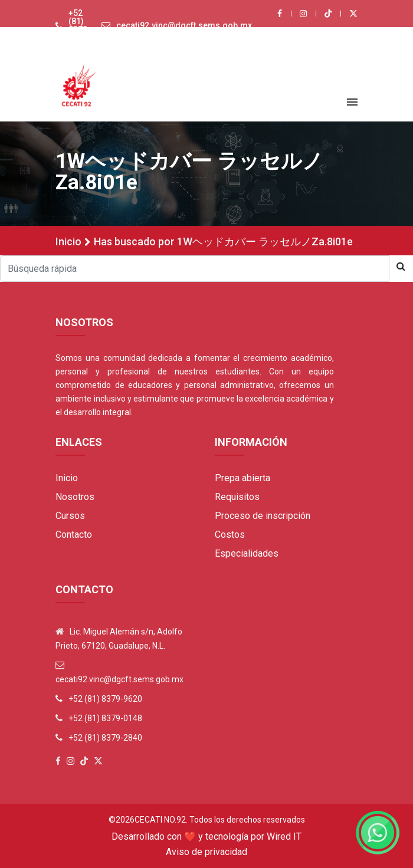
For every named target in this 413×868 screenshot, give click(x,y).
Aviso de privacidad (206, 852)
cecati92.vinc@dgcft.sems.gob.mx (184, 25)
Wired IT (284, 836)
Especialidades (247, 553)
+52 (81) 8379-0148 (105, 718)
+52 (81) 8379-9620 (80, 25)
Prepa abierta (242, 478)
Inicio (68, 241)
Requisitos (237, 497)
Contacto (74, 535)
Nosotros (75, 497)
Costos (230, 535)
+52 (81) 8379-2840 (105, 738)
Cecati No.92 (160, 820)
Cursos (70, 516)
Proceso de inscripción (263, 516)
